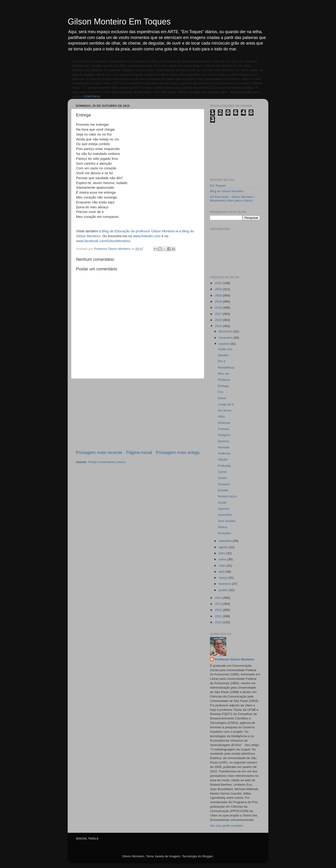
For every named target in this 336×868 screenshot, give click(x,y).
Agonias (224, 509)
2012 (219, 610)
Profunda (224, 466)
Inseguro (224, 435)
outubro (224, 344)
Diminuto (224, 423)
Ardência (224, 453)
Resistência (226, 368)
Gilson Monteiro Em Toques (119, 22)
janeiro (224, 590)
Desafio (223, 355)
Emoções (224, 533)
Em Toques (218, 186)
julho (222, 553)
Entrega (223, 386)
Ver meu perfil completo (227, 826)
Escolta (223, 490)
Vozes (222, 478)
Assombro (225, 515)
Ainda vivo (225, 349)
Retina (222, 527)
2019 (219, 302)
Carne (222, 472)
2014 (219, 598)
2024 (219, 289)
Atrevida (224, 447)
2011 (219, 616)
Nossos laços (227, 496)
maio (222, 566)
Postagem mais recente (99, 452)
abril (222, 572)
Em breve (225, 410)
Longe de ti (226, 404)
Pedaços (224, 380)
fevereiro (225, 584)
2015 (219, 326)
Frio (221, 392)
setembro (226, 541)
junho (223, 559)
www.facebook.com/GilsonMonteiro (103, 241)
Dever (222, 398)
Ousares (224, 484)
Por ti (222, 361)
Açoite (222, 503)
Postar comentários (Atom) (107, 462)
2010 (219, 622)
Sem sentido (227, 521)
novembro (226, 338)
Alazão (223, 459)
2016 (219, 320)
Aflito (221, 417)
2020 (219, 295)
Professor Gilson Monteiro (234, 659)
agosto (224, 547)
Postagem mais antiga (178, 452)
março (223, 578)
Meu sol (223, 374)
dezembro (226, 331)
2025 (219, 283)
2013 (219, 604)
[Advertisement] (138, 414)
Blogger (208, 856)
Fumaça (224, 429)
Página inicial (139, 452)
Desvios (224, 441)
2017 (219, 314)
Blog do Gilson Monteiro (227, 191)
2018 (219, 308)
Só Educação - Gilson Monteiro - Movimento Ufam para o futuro (233, 199)
